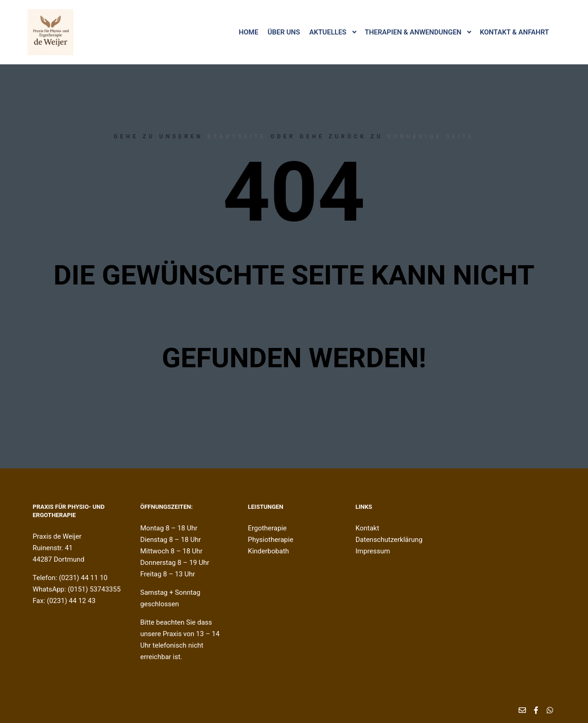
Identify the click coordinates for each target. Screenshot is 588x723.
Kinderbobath (269, 551)
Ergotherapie (268, 528)
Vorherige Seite (431, 137)
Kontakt (367, 528)
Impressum (373, 551)
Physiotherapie (271, 540)
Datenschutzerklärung (389, 540)
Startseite (237, 137)
